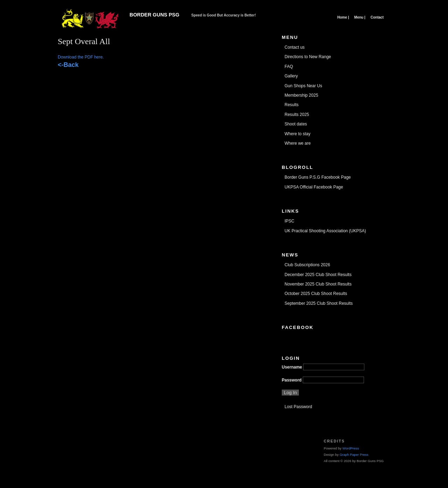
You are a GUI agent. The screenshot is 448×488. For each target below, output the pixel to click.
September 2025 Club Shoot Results (319, 303)
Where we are (298, 143)
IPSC (289, 221)
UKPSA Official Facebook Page (314, 187)
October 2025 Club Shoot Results (316, 294)
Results (292, 105)
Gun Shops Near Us (303, 86)
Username (292, 367)
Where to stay (297, 134)
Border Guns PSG (154, 15)
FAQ (289, 67)
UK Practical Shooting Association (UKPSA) (325, 231)
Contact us (295, 47)
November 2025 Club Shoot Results (318, 284)
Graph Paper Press (354, 455)
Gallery (291, 76)
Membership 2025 (301, 95)
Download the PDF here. (81, 57)
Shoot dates (296, 124)
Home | (343, 17)
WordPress (351, 448)
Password (292, 380)
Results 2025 (297, 115)
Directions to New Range (308, 57)
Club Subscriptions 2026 (307, 265)
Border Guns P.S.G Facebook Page (318, 177)
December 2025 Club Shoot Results (318, 275)
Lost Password (298, 407)
